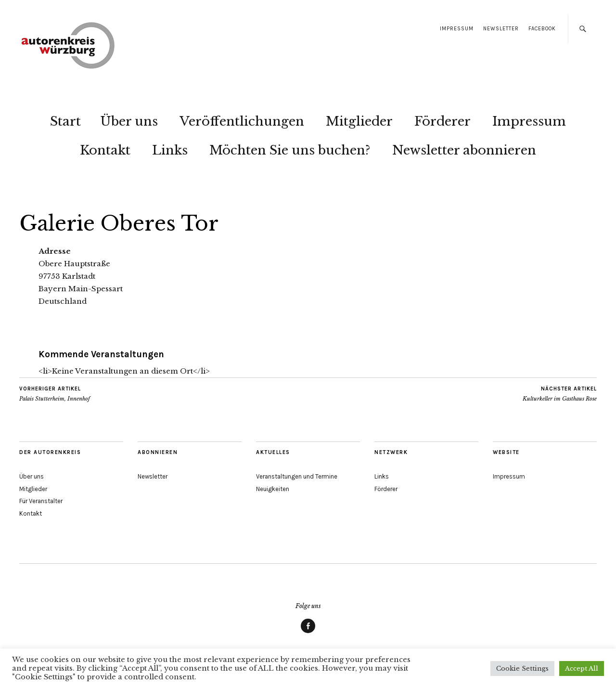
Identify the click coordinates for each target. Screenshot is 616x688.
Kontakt (105, 150)
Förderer (443, 121)
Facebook (542, 29)
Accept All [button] (582, 669)
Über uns (129, 121)
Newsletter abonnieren (464, 150)
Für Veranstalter (41, 501)
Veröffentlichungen (242, 121)
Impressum (457, 29)
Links (170, 150)
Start (65, 121)
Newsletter (501, 29)
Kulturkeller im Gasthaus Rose (560, 394)
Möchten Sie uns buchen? (290, 150)
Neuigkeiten (273, 489)
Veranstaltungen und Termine (297, 476)
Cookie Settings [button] (522, 669)
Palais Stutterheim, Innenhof (55, 394)
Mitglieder (359, 121)
